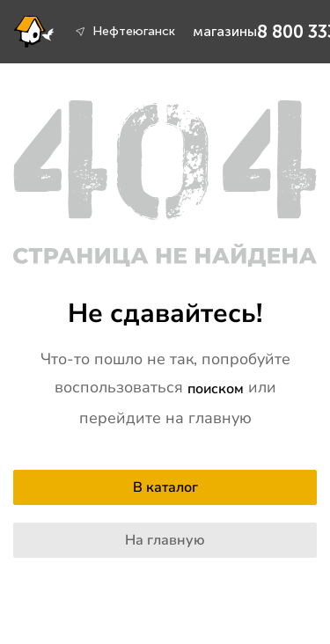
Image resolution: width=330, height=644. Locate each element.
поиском (216, 389)
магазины (225, 31)
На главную (165, 540)
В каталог (165, 487)
